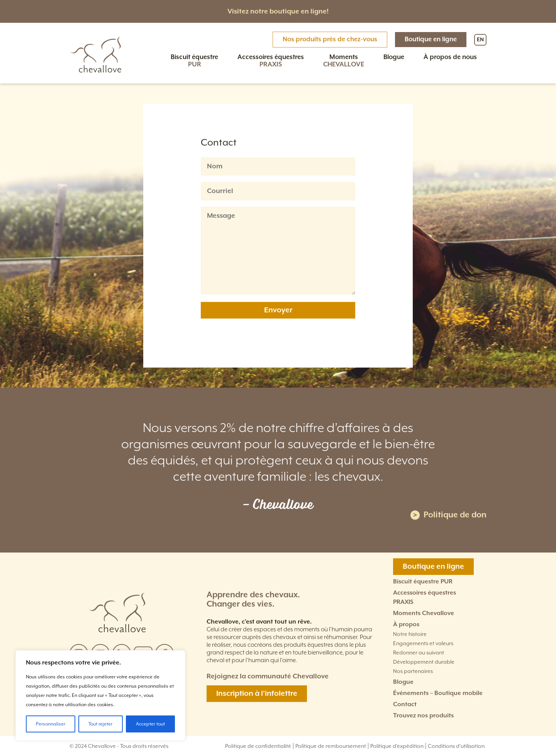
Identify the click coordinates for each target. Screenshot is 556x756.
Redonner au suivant (419, 653)
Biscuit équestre (194, 61)
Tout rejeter (100, 724)
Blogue (394, 57)
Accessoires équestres (271, 61)
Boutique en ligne (431, 40)
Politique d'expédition (397, 746)
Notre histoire (410, 634)
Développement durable (424, 662)
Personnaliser (51, 724)
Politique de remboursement (331, 746)
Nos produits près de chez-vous (330, 40)
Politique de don (448, 515)
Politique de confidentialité (258, 746)
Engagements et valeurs (423, 643)
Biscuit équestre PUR (423, 582)
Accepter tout (150, 724)
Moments (344, 61)
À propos (406, 625)
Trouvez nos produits (423, 716)
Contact (405, 704)
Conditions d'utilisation (456, 746)
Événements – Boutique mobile (438, 693)
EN (480, 40)
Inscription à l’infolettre (257, 694)
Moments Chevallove (424, 613)
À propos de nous (450, 57)
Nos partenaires (413, 671)
